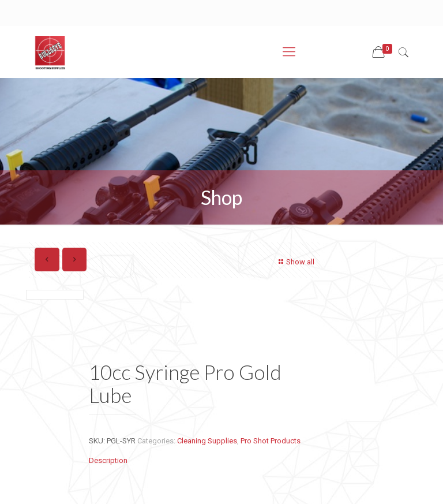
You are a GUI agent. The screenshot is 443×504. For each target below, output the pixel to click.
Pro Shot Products (271, 441)
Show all (295, 262)
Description (108, 460)
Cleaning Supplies (207, 441)
